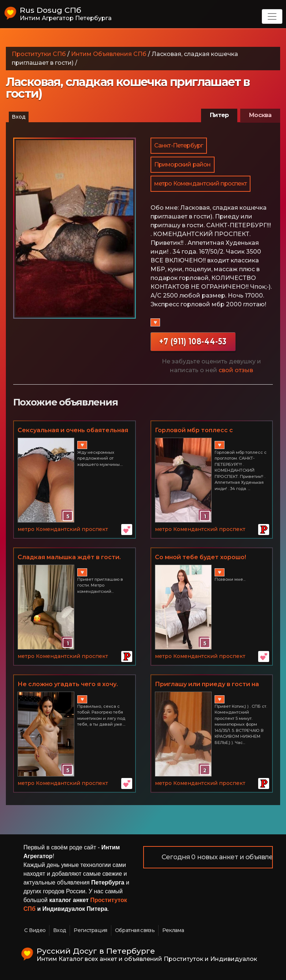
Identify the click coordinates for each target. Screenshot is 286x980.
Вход (19, 117)
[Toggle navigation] (272, 16)
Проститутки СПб (39, 54)
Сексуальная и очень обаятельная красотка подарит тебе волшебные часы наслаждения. (73, 431)
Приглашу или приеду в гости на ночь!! (207, 685)
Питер (219, 115)
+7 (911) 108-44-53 (193, 341)
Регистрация (90, 930)
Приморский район (183, 164)
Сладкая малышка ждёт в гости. (69, 557)
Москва (260, 115)
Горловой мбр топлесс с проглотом (194, 431)
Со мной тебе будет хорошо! (200, 557)
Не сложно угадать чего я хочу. (68, 684)
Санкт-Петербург (179, 145)
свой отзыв (236, 370)
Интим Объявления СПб (109, 54)
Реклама (173, 930)
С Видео (35, 930)
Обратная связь (135, 930)
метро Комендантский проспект (201, 184)
